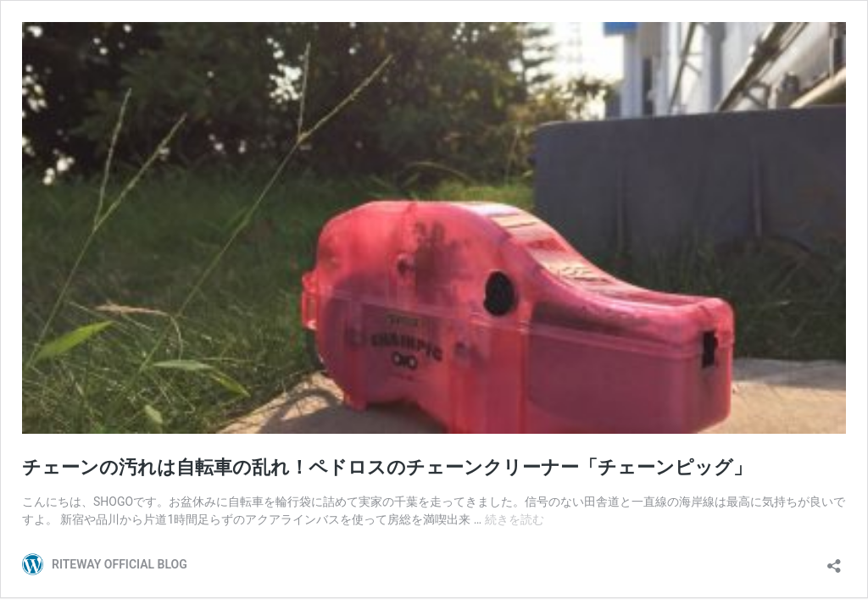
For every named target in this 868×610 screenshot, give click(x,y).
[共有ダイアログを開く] (834, 560)
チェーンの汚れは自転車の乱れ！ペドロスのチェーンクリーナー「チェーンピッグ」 (387, 467)
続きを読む (515, 519)
